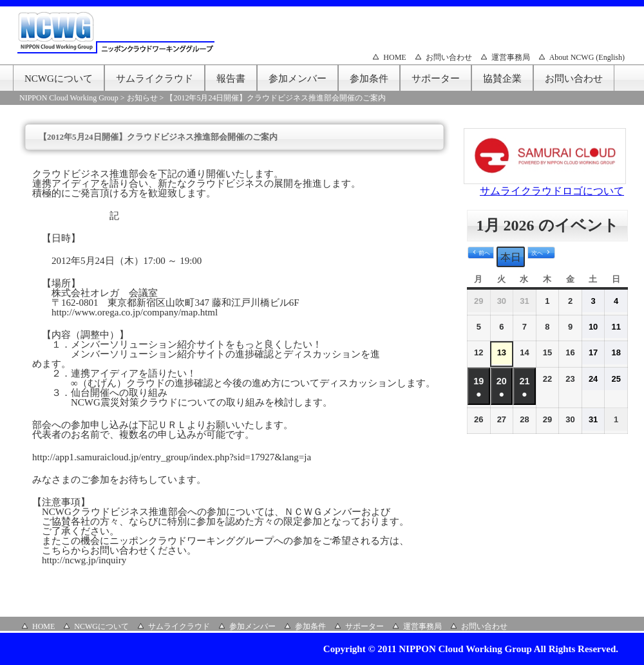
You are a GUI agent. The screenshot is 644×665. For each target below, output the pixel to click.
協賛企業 (502, 79)
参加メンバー (298, 79)
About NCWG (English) (587, 57)
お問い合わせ (449, 57)
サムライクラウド (155, 79)
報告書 (231, 79)
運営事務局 (511, 57)
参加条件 (369, 79)
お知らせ (142, 98)
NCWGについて (59, 79)
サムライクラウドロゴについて (552, 191)
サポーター (436, 79)
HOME (394, 57)
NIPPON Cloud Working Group (69, 98)
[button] (481, 253)
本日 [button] (511, 257)
